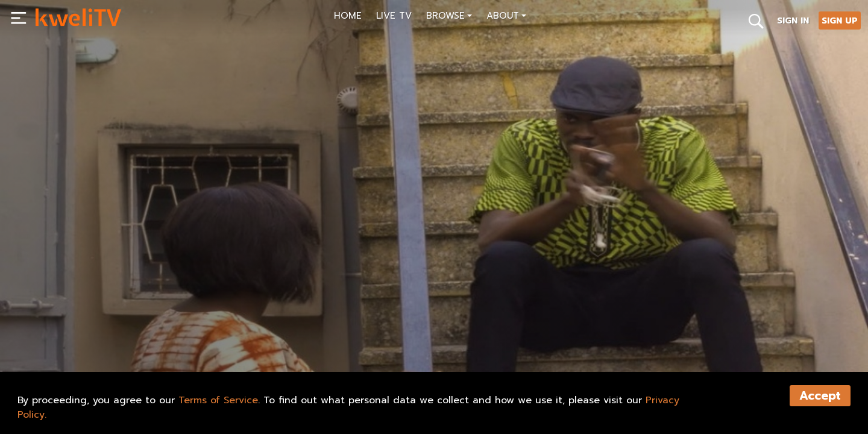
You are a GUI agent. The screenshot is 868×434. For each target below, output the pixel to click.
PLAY (56, 335)
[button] (449, 17)
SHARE (107, 335)
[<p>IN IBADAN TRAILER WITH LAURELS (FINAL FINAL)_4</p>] (233, 308)
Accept (820, 396)
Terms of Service (218, 400)
